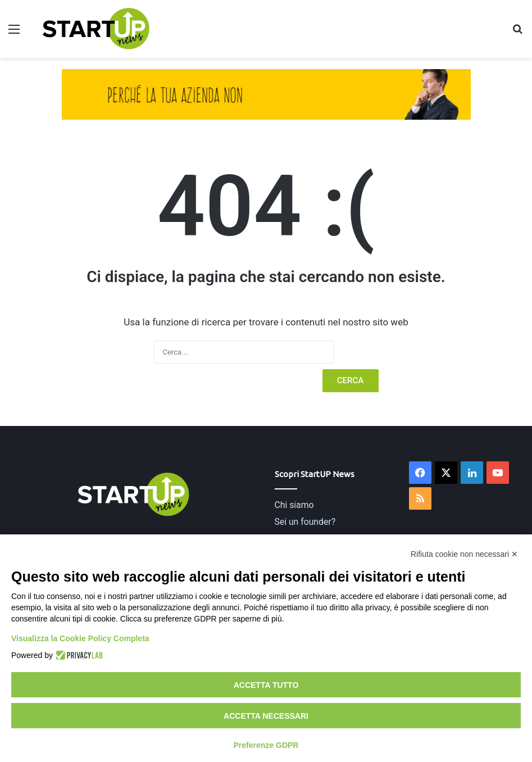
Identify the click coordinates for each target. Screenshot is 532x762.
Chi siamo (294, 505)
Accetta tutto (266, 685)
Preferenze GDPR (266, 745)
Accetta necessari (266, 716)
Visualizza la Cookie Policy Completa (80, 638)
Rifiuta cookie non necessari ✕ (464, 554)
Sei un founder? (305, 522)
